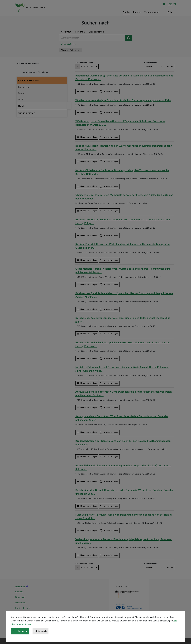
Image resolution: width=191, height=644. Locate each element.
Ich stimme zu (20, 636)
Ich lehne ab (41, 636)
